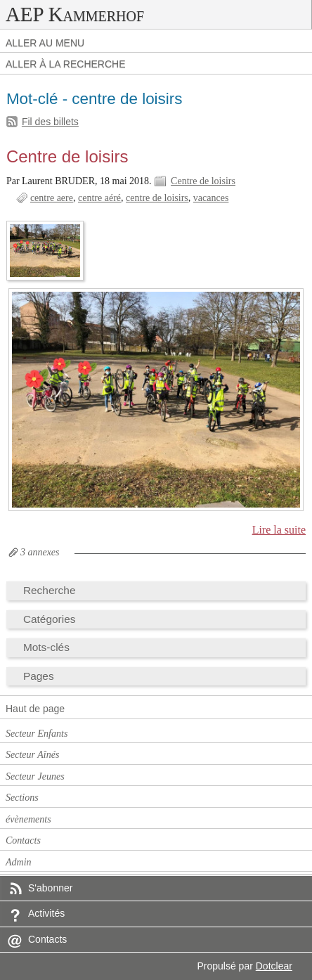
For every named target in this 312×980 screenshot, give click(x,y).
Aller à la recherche (66, 64)
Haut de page (35, 709)
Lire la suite (279, 530)
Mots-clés (46, 647)
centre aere (52, 198)
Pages (39, 676)
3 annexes (40, 552)
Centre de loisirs (67, 156)
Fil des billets (50, 122)
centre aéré (99, 198)
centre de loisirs (157, 198)
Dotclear (274, 966)
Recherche (50, 590)
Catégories (50, 619)
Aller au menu (45, 43)
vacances (211, 198)
